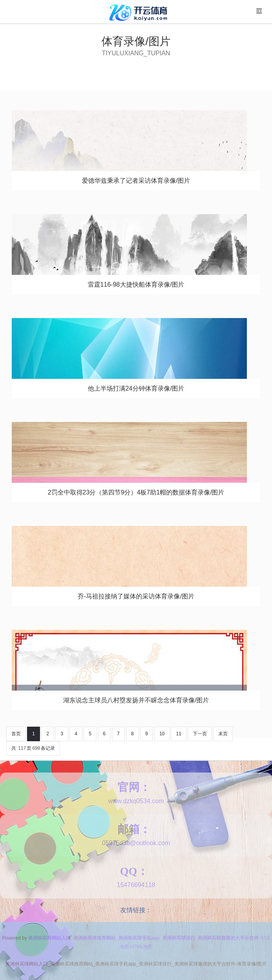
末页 (223, 734)
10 (162, 734)
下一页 (200, 734)
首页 (16, 734)
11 (179, 734)
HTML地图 (141, 947)
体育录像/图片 (136, 41)
